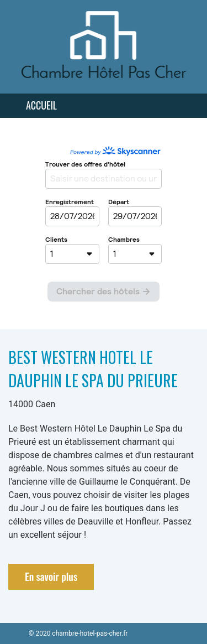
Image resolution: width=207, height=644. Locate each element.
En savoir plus (51, 577)
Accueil (41, 105)
